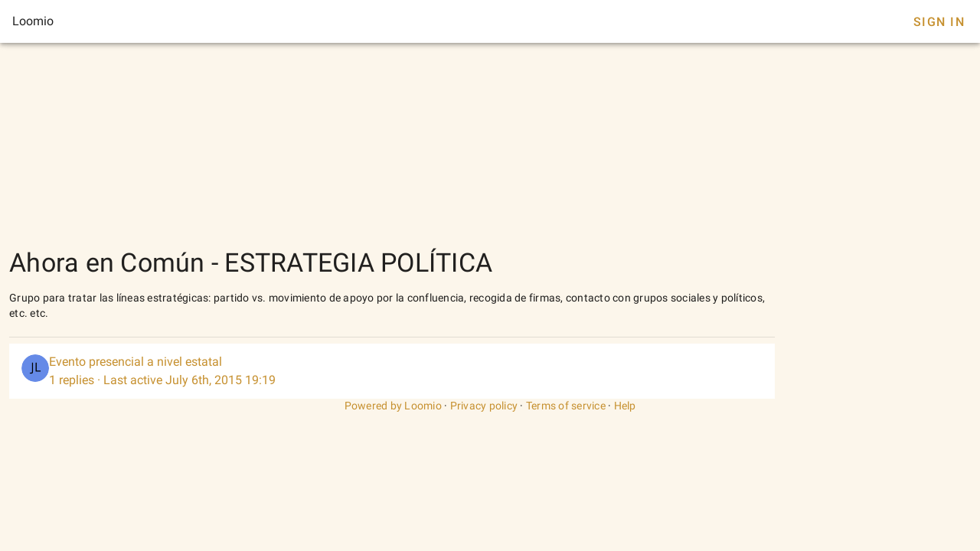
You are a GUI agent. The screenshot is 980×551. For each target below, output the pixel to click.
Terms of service (566, 406)
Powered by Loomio (393, 406)
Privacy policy (484, 406)
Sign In (939, 22)
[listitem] (392, 371)
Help (625, 406)
